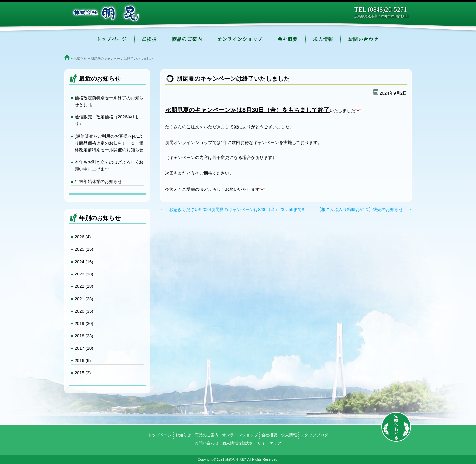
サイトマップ (269, 443)
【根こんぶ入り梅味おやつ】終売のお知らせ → (364, 210)
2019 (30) (84, 324)
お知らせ (80, 58)
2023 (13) (84, 274)
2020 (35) (84, 311)
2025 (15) (84, 249)
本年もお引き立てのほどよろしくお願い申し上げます (109, 166)
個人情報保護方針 (238, 443)
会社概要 (288, 40)
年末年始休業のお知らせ (98, 181)
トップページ (112, 40)
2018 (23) (84, 336)
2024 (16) (84, 262)
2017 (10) (84, 348)
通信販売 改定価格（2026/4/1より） (107, 120)
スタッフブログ (314, 435)
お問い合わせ (364, 40)
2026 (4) (83, 237)
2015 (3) (83, 373)
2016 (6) (83, 361)
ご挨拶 (150, 40)
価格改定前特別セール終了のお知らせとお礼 (109, 101)
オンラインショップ (241, 40)
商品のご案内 (188, 40)
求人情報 (323, 40)
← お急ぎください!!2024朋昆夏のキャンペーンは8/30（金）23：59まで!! (232, 210)
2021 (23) (84, 299)
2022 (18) (84, 286)
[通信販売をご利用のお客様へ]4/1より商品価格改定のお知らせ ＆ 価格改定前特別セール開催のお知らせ (109, 143)
